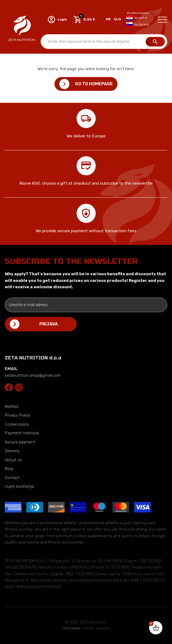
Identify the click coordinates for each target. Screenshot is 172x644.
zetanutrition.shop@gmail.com (33, 375)
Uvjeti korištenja (19, 486)
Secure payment (20, 442)
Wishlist (12, 406)
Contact (12, 478)
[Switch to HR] (108, 20)
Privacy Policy (17, 415)
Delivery (12, 451)
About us (13, 460)
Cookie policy (17, 424)
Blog (9, 469)
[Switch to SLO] (117, 20)
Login (57, 20)
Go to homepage (94, 84)
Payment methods (22, 433)
